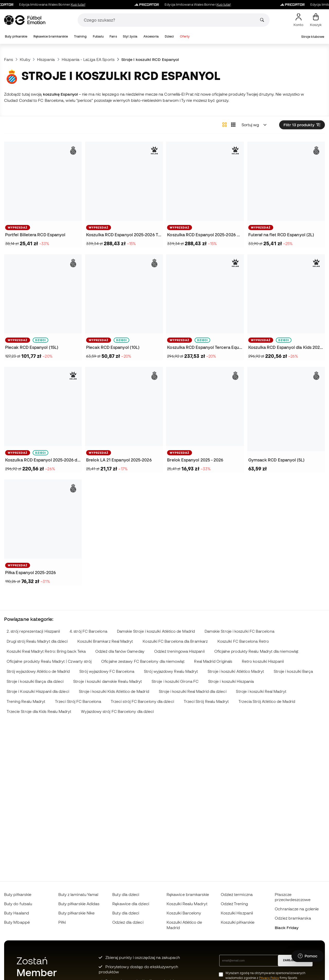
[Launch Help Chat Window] (308, 956)
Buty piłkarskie (16, 36)
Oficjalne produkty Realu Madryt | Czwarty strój (49, 661)
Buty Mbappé (17, 922)
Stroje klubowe (313, 37)
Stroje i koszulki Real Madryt (261, 691)
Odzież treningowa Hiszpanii (179, 651)
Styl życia (130, 36)
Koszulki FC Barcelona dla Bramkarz (175, 641)
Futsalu (98, 36)
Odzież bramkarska (293, 918)
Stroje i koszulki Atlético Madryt (236, 671)
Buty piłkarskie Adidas (79, 904)
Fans (113, 36)
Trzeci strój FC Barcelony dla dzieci (142, 701)
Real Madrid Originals (213, 661)
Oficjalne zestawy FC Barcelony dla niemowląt (143, 661)
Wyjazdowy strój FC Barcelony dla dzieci (117, 711)
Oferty (185, 36)
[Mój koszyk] (316, 20)
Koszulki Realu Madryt (187, 904)
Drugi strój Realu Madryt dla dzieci (37, 641)
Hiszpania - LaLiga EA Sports (88, 59)
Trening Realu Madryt (26, 701)
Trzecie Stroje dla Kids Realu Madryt (39, 711)
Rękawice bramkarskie (51, 36)
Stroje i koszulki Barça (293, 671)
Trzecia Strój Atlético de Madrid (267, 701)
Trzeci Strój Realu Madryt (206, 701)
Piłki (62, 922)
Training (80, 36)
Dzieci (169, 36)
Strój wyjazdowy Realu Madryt (171, 671)
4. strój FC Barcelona (88, 631)
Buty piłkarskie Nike (77, 913)
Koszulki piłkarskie (238, 922)
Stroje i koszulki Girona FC (175, 681)
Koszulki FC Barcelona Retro (243, 641)
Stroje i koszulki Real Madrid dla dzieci (193, 691)
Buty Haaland (17, 913)
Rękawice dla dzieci (131, 904)
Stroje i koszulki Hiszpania (231, 681)
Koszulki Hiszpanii (237, 913)
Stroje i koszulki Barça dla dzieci (35, 681)
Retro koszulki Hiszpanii (263, 661)
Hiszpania (46, 59)
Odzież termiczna (237, 894)
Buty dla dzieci (126, 894)
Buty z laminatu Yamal (78, 894)
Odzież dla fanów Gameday (120, 651)
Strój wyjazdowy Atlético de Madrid (38, 671)
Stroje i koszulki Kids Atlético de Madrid (114, 691)
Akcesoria (151, 36)
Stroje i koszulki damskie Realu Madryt (108, 681)
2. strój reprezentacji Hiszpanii (33, 631)
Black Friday (287, 928)
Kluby (25, 59)
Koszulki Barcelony (184, 913)
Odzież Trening (234, 904)
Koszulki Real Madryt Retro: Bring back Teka (46, 651)
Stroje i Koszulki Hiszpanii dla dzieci (38, 691)
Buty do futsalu (18, 904)
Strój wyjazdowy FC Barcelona (107, 671)
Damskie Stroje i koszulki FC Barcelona (239, 631)
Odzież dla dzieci (128, 922)
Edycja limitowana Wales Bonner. (189, 5)
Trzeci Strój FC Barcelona (78, 701)
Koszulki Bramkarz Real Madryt (105, 641)
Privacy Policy (269, 978)
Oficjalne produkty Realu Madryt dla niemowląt (257, 651)
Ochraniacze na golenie (297, 909)
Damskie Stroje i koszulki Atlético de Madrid (156, 631)
